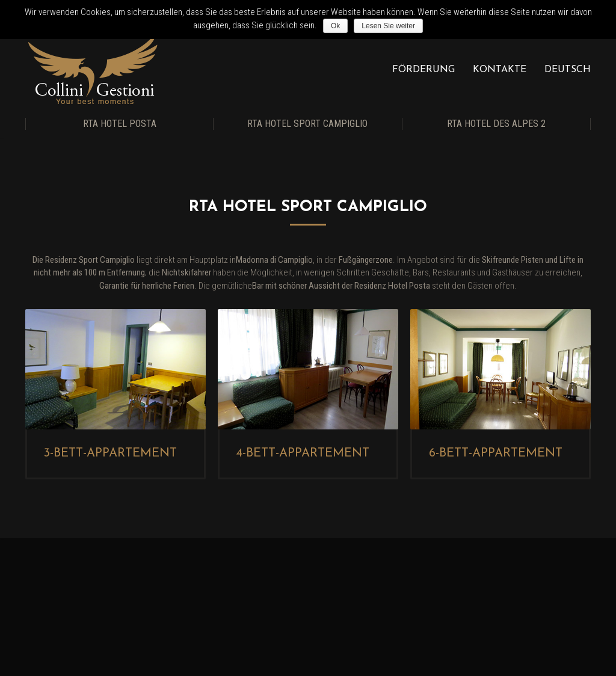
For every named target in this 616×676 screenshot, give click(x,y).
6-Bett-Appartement (495, 453)
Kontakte (500, 70)
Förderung (423, 70)
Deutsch (568, 70)
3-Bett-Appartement (110, 453)
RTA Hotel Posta (120, 124)
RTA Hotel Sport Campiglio (307, 124)
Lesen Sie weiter (388, 26)
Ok (335, 26)
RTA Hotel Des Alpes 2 (496, 124)
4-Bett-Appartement (303, 453)
